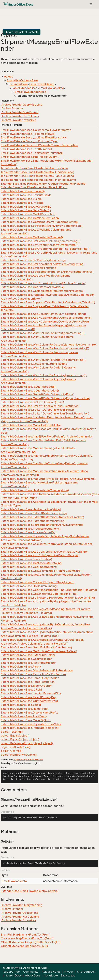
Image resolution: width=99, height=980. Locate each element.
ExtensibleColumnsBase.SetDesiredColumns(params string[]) (41, 241)
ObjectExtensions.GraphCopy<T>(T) (24, 946)
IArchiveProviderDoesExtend (20, 112)
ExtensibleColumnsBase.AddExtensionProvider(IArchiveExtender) (44, 283)
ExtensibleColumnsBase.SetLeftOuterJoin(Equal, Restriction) (40, 406)
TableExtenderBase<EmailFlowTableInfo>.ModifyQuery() (37, 172)
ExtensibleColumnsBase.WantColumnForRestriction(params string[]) (45, 348)
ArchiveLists (37, 759)
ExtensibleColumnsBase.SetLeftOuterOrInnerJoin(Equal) (37, 410)
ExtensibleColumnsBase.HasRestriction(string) (31, 509)
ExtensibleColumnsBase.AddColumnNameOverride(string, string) (43, 314)
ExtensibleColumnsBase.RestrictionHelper (28, 663)
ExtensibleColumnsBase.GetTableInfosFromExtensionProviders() (43, 291)
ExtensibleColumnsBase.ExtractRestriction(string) (33, 521)
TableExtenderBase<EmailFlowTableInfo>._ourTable (34, 168)
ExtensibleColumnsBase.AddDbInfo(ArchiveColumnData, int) (40, 555)
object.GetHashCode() (16, 747)
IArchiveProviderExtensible (18, 120)
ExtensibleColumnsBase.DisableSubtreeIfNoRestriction (37, 670)
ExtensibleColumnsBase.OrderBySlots (26, 720)
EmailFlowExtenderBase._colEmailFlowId (28, 134)
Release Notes (51, 972)
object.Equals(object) (15, 736)
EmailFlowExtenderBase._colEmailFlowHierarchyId (34, 137)
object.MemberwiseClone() (19, 755)
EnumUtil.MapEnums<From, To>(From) (26, 935)
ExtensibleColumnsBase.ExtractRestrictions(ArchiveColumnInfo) (42, 517)
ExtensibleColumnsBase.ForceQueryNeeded (30, 678)
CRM (28, 759)
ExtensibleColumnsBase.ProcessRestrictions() (31, 529)
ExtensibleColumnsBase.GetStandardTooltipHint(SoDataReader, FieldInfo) (49, 590)
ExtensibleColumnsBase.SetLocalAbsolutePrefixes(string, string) (43, 264)
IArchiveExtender (12, 108)
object (8, 77)
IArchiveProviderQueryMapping (22, 105)
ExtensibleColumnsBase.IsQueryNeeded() (28, 387)
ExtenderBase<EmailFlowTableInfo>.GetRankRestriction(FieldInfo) (44, 184)
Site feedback (86, 972)
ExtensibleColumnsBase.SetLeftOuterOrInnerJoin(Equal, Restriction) (45, 413)
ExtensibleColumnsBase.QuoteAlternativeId (29, 701)
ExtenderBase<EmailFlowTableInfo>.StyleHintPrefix (34, 187)
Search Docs (13, 975)
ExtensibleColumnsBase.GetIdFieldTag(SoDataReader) (36, 647)
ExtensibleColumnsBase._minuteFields (26, 195)
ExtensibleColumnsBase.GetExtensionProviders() (33, 287)
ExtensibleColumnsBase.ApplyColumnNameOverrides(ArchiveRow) (45, 322)
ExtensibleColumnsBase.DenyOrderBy (26, 210)
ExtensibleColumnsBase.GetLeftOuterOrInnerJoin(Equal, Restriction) (45, 398)
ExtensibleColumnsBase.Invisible (22, 203)
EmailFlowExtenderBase (31, 92)
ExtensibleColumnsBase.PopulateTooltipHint (30, 728)
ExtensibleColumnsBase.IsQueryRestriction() (30, 390)
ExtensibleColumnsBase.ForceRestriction (28, 682)
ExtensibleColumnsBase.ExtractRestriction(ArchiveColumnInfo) (42, 525)
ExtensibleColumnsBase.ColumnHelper (26, 659)
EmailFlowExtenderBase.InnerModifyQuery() (30, 157)
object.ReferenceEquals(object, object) (27, 743)
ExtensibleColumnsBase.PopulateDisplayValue (31, 724)
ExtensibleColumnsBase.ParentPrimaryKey (29, 697)
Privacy (69, 972)
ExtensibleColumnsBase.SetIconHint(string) (29, 268)
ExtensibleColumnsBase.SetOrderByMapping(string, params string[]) (46, 249)
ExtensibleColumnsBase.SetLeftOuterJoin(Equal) (32, 402)
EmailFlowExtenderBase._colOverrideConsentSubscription (39, 145)
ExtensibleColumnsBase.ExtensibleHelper (28, 655)
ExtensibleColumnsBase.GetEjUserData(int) (29, 567)
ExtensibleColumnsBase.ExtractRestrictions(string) (34, 513)
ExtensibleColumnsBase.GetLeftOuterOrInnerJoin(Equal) (38, 394)
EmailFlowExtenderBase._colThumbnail (26, 149)
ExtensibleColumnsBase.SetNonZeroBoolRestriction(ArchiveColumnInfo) (48, 598)
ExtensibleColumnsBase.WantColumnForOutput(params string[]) (43, 333)
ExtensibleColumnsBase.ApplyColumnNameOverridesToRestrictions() (46, 318)
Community (31, 972)
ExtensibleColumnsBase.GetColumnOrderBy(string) (34, 364)
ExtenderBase (19, 84)
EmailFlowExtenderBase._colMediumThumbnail (32, 153)
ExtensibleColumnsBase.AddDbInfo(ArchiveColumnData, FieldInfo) (44, 552)
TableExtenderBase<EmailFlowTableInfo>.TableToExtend (37, 176)
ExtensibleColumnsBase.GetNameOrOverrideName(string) (39, 222)
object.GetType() (12, 751)
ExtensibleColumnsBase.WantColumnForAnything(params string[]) (44, 375)
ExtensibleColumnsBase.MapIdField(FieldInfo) (31, 425)
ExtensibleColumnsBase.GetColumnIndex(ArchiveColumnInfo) (41, 571)
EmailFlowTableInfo (42, 84)
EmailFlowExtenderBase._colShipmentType (29, 141)
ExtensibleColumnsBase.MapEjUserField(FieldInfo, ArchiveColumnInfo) (47, 436)
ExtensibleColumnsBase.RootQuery (24, 716)
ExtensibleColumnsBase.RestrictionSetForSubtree (33, 674)
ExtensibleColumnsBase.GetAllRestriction (28, 214)
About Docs (33, 975)
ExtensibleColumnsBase (22, 80)
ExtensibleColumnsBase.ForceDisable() (26, 559)
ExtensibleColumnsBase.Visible (21, 199)
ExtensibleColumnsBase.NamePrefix (24, 709)
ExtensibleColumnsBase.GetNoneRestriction (30, 218)
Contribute (51, 975)
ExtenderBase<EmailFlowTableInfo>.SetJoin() (30, 891)
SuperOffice (19, 759)
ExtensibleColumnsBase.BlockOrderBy (26, 686)
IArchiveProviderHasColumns (20, 116)
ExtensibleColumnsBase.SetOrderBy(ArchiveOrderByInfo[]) (40, 245)
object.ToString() (12, 732)
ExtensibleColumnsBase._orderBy (23, 191)
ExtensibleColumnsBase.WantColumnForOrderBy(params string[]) (44, 360)
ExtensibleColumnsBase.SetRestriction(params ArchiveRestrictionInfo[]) (47, 272)
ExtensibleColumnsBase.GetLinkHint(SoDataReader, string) (39, 594)
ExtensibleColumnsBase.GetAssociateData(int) (31, 563)
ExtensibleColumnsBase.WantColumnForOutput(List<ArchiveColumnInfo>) (49, 345)
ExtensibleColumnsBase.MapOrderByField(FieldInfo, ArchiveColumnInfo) (48, 479)
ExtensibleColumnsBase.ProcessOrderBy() (29, 532)
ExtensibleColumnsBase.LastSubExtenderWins (31, 693)
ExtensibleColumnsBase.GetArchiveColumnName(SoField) (39, 651)
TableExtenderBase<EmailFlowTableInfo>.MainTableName (38, 180)
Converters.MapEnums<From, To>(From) (27, 938)
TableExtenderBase (25, 88)
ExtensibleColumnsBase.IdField (21, 690)
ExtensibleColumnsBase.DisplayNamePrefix (29, 713)
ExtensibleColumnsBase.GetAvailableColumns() (32, 237)
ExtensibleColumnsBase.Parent (21, 667)
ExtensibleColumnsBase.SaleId (21, 705)
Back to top (68, 975)
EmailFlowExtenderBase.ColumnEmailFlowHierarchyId (36, 130)
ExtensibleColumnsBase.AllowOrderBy (26, 207)
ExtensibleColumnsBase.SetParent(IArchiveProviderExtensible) (42, 226)
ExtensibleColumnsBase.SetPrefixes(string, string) (33, 260)
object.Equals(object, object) (20, 739)
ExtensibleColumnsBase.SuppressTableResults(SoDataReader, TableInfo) (48, 302)
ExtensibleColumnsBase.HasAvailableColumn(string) (35, 490)
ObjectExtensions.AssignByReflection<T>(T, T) (31, 942)
